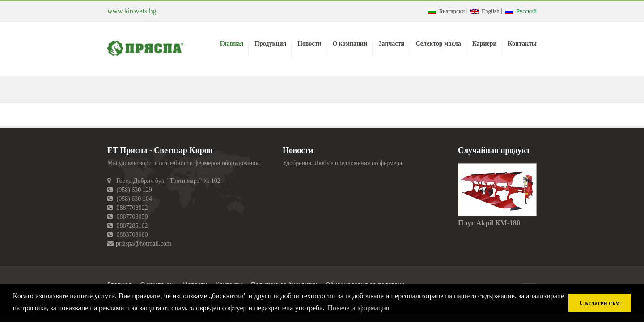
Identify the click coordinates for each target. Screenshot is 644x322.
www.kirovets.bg (132, 11)
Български (446, 11)
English (485, 11)
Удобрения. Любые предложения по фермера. (343, 163)
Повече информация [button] (359, 308)
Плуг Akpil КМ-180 (489, 223)
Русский (521, 11)
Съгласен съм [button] (600, 303)
